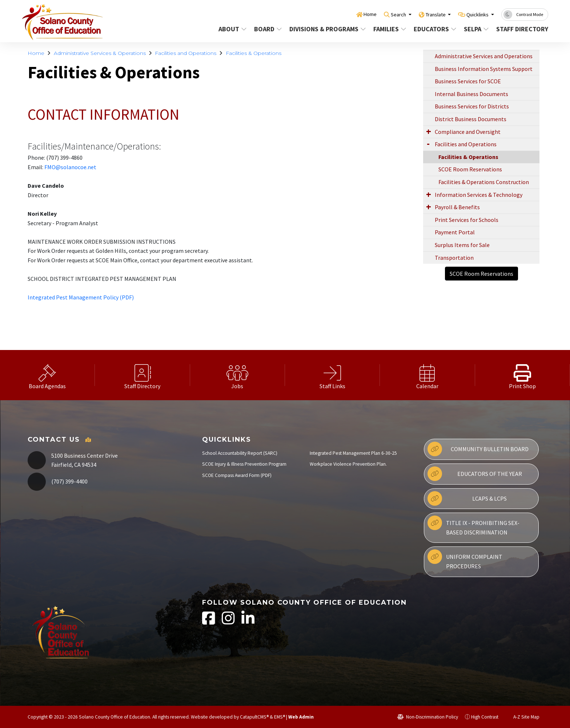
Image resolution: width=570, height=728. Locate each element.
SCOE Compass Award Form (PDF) (237, 475)
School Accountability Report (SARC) (240, 453)
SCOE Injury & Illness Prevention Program (244, 464)
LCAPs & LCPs (467, 498)
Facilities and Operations (186, 53)
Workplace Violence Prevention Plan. (348, 464)
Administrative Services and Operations (484, 56)
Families (390, 29)
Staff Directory (519, 29)
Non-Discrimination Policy (428, 717)
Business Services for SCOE (468, 81)
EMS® (280, 717)
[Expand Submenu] (429, 131)
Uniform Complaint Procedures (465, 560)
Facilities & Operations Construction (484, 182)
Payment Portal (455, 232)
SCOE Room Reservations (470, 169)
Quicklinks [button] (475, 14)
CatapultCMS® (254, 717)
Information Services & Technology (479, 195)
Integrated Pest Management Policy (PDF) (81, 297)
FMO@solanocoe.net (70, 167)
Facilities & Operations (254, 53)
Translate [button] (426, 14)
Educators (434, 29)
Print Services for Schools (467, 220)
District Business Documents (471, 119)
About (233, 29)
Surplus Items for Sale (462, 245)
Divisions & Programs (325, 29)
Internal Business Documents (471, 94)
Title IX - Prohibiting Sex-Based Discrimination (473, 526)
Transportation (454, 258)
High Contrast (485, 717)
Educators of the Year (475, 474)
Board (268, 29)
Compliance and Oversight (468, 132)
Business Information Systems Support (484, 69)
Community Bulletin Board (478, 449)
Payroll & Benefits (457, 207)
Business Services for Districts (472, 106)
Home (352, 14)
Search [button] (384, 14)
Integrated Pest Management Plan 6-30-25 (353, 453)
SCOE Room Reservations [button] (481, 274)
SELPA (476, 29)
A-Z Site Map (522, 717)
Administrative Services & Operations (100, 53)
